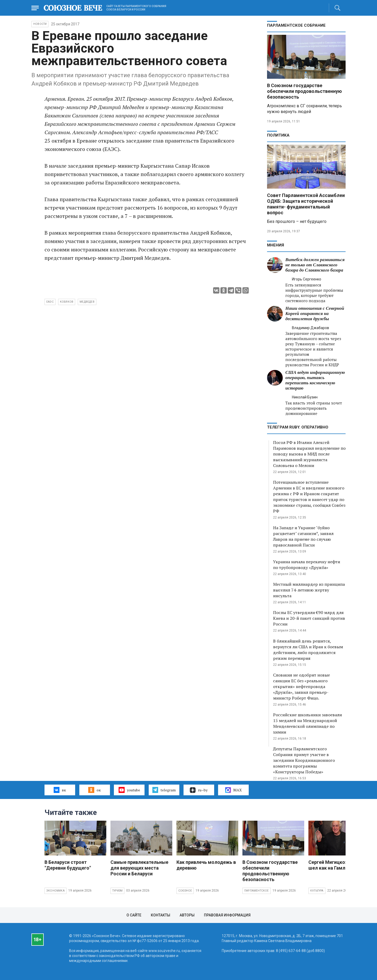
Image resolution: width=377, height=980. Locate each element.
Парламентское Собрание (296, 25)
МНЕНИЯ (276, 245)
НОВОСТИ (40, 24)
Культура (317, 891)
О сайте (134, 915)
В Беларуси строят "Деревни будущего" (68, 865)
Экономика (56, 891)
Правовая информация (227, 915)
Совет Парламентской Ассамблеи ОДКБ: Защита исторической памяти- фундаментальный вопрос (306, 204)
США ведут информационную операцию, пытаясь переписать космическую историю (315, 380)
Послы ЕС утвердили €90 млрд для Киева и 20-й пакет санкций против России (309, 618)
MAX (233, 790)
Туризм (117, 891)
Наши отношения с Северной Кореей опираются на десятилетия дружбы (315, 314)
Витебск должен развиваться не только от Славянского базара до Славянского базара (315, 265)
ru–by (199, 790)
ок (94, 790)
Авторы (187, 915)
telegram (164, 790)
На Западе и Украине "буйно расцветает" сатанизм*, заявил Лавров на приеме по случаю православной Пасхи (303, 536)
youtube (129, 790)
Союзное (185, 891)
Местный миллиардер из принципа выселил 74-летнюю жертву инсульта (309, 590)
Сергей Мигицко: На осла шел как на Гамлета (337, 865)
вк (60, 790)
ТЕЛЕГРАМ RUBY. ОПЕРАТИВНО (298, 427)
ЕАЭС (50, 302)
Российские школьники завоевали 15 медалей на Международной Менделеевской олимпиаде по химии (307, 723)
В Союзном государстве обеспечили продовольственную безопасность (304, 91)
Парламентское (257, 891)
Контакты (160, 915)
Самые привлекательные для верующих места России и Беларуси (139, 868)
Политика (278, 135)
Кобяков (67, 302)
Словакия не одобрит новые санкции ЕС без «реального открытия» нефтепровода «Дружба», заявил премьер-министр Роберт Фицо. (301, 686)
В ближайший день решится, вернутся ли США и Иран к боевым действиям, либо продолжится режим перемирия (308, 650)
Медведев (87, 302)
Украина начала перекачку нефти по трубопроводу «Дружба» (307, 565)
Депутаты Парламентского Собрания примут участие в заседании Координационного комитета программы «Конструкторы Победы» (304, 760)
